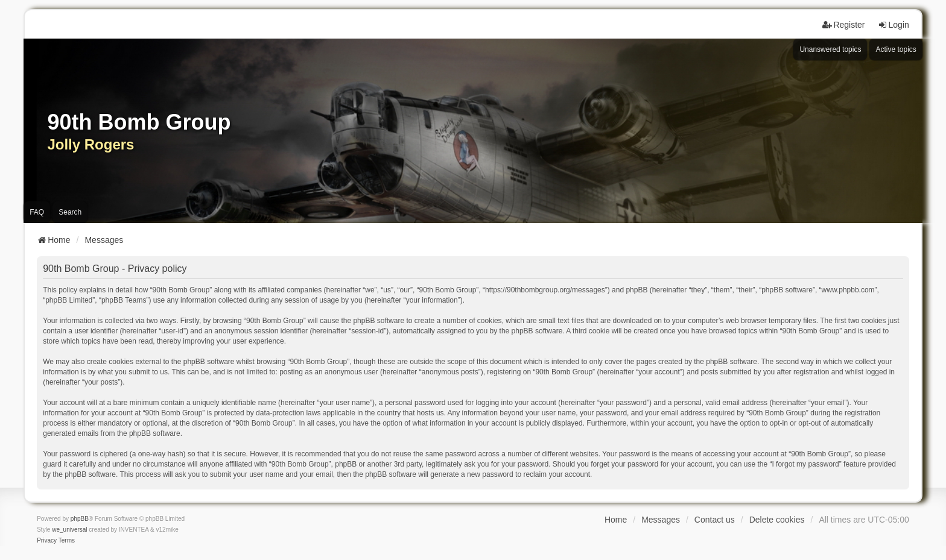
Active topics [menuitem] (896, 49)
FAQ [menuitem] (37, 212)
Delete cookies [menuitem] (777, 520)
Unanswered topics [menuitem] (830, 49)
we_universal (69, 530)
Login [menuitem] (894, 25)
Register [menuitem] (843, 25)
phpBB (80, 519)
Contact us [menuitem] (715, 520)
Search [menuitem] (70, 212)
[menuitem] (47, 541)
